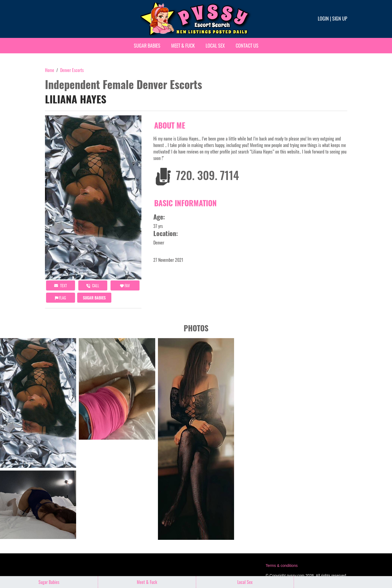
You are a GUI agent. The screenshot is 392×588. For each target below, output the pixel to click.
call (93, 285)
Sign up (340, 18)
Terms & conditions (281, 566)
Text (61, 285)
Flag (60, 298)
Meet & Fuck (183, 45)
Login (323, 18)
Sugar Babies (147, 45)
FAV (125, 285)
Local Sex (215, 45)
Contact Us (247, 45)
